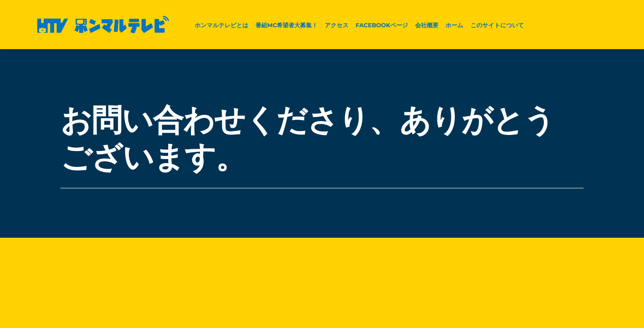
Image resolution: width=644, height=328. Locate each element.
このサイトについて (497, 25)
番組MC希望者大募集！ (286, 25)
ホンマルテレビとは (221, 25)
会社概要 (427, 25)
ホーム (454, 25)
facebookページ (382, 25)
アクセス (337, 25)
